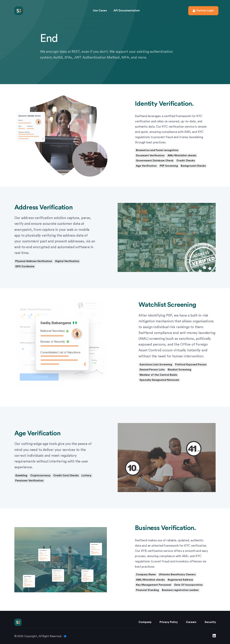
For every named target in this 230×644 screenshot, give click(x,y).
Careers (191, 622)
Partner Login (203, 11)
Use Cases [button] (100, 11)
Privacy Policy (169, 622)
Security (210, 622)
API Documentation (127, 11)
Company (145, 622)
